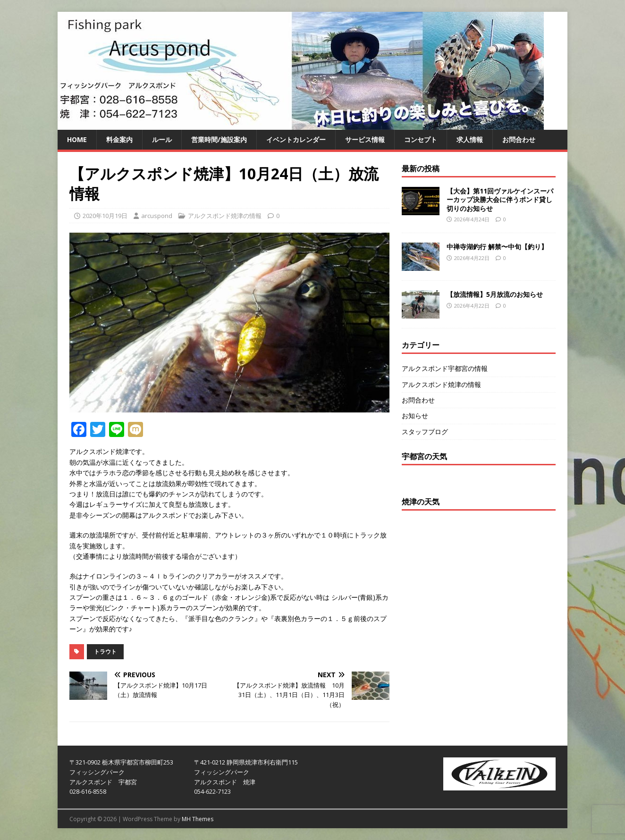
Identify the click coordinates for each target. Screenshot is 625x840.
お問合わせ (519, 139)
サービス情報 (365, 139)
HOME (77, 139)
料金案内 (119, 139)
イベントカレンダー (296, 139)
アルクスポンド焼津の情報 (225, 216)
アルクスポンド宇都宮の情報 (445, 368)
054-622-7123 (212, 791)
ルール (162, 139)
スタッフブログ (425, 432)
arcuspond (157, 216)
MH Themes (198, 819)
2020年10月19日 (105, 216)
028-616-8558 (88, 791)
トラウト (105, 651)
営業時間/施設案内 (219, 139)
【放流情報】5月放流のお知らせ (495, 294)
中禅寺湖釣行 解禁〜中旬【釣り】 (497, 247)
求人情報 (470, 139)
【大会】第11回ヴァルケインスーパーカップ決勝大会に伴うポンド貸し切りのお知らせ (500, 199)
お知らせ (415, 416)
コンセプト (421, 139)
